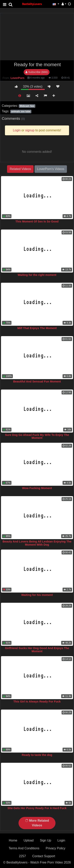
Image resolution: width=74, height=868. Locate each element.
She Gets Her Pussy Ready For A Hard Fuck (37, 808)
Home (13, 840)
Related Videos (20, 169)
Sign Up (45, 840)
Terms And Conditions (24, 848)
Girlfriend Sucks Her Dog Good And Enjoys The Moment (37, 650)
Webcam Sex (27, 106)
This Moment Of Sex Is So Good (37, 221)
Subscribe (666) (37, 72)
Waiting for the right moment (37, 275)
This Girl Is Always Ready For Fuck (37, 702)
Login (61, 840)
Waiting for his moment (37, 595)
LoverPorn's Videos (51, 169)
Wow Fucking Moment (37, 488)
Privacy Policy (56, 848)
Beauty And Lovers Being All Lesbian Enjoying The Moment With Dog (37, 543)
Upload (29, 840)
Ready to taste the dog (37, 755)
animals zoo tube (21, 112)
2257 (22, 856)
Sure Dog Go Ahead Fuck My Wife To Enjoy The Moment (37, 436)
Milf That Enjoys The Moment (37, 328)
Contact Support (44, 856)
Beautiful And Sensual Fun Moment (37, 381)
